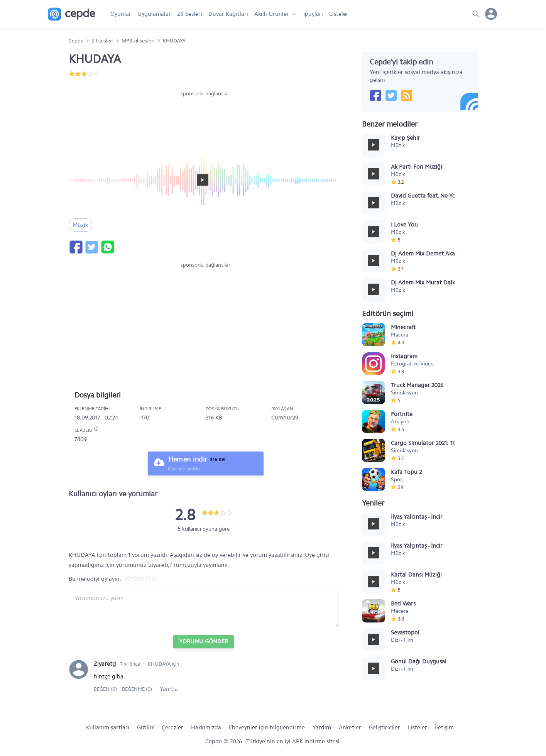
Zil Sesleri (190, 14)
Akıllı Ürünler (272, 14)
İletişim (444, 727)
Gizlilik (145, 727)
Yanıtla (169, 689)
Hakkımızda (206, 727)
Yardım (322, 727)
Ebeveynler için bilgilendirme (267, 727)
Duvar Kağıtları (228, 14)
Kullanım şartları (108, 727)
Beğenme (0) (137, 689)
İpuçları (313, 14)
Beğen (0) (106, 689)
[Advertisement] (206, 121)
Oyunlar (121, 14)
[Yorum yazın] (204, 608)
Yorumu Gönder (204, 641)
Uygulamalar (154, 14)
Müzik (80, 225)
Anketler (350, 727)
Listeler (339, 14)
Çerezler (172, 727)
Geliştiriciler (385, 727)
